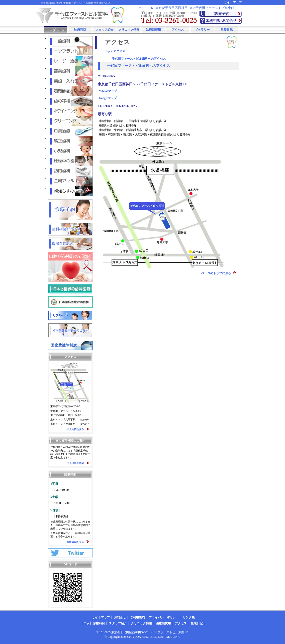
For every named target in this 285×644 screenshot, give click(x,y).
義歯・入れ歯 (70, 81)
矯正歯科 (70, 141)
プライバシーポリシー (164, 617)
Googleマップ (108, 98)
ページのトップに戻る (216, 273)
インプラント (70, 51)
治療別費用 (153, 30)
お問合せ (120, 617)
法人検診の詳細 (75, 463)
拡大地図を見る (75, 429)
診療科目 (80, 30)
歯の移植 (70, 101)
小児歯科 (70, 151)
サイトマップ (233, 2)
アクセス (178, 30)
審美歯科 (70, 71)
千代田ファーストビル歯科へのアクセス (139, 59)
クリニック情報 (129, 30)
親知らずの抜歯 (70, 191)
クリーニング (70, 121)
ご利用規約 (137, 617)
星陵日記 (227, 30)
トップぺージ (56, 30)
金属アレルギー (70, 181)
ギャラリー (202, 30)
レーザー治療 (70, 61)
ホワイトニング (70, 111)
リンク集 (189, 617)
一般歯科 (70, 41)
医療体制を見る (75, 542)
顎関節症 (70, 91)
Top (108, 51)
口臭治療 (70, 131)
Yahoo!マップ (108, 91)
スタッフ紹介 (104, 30)
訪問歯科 (70, 171)
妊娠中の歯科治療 (70, 161)
